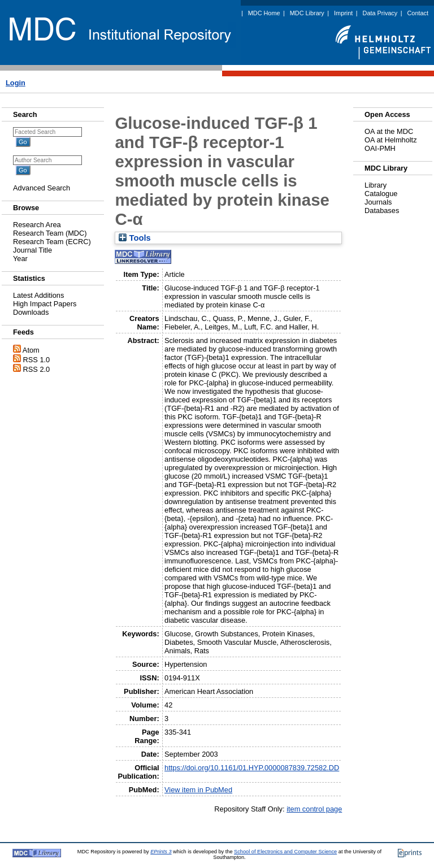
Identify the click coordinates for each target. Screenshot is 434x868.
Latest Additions (38, 295)
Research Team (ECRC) (52, 242)
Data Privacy (380, 13)
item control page (314, 809)
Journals (378, 202)
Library (376, 185)
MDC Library (307, 13)
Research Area (37, 225)
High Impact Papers (45, 304)
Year (20, 259)
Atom (31, 350)
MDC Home (264, 13)
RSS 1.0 (37, 360)
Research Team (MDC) (50, 233)
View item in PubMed (198, 790)
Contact (418, 13)
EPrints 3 (161, 852)
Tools (134, 238)
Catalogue (381, 194)
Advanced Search (42, 188)
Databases (382, 211)
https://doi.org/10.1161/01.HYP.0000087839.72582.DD (252, 768)
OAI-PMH (380, 148)
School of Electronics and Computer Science (285, 852)
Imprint (343, 13)
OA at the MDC (389, 131)
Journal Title (32, 250)
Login (16, 83)
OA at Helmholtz (390, 140)
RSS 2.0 (37, 369)
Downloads (31, 312)
